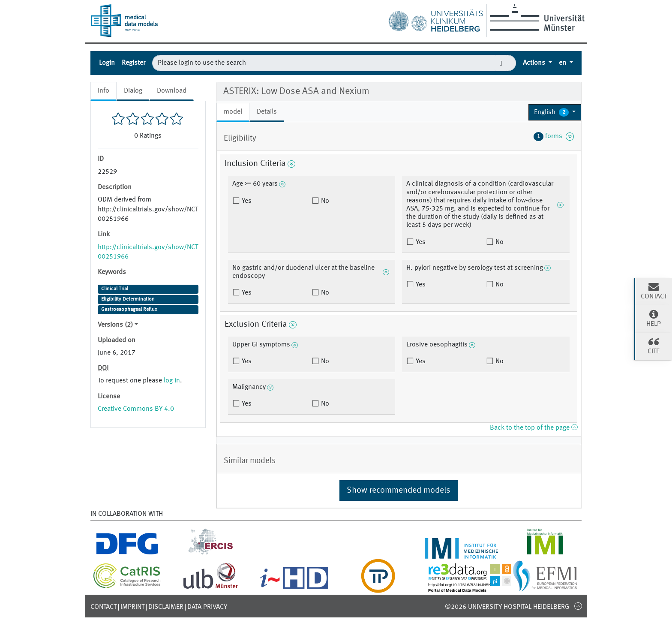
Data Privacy (207, 607)
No (324, 201)
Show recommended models (399, 491)
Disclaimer (166, 607)
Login (107, 63)
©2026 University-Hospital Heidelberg (507, 607)
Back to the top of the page (534, 428)
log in (172, 381)
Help (654, 318)
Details (267, 112)
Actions (535, 63)
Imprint (132, 607)
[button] (555, 112)
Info (103, 91)
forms (554, 136)
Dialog (133, 91)
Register (133, 63)
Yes (246, 201)
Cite (654, 346)
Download (172, 91)
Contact (103, 607)
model (233, 112)
